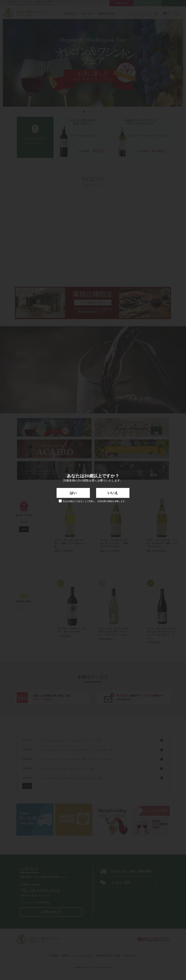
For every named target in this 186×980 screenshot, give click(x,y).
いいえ (113, 493)
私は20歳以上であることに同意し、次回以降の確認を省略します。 (93, 501)
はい (73, 493)
